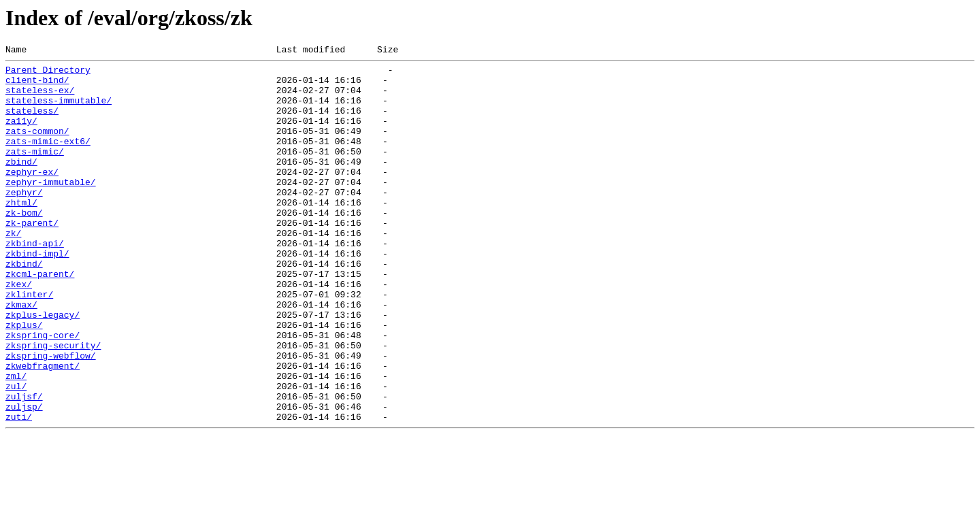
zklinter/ (29, 343)
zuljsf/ (24, 465)
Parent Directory (48, 73)
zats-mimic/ (35, 171)
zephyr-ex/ (32, 196)
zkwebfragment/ (43, 429)
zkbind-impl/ (37, 294)
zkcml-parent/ (40, 318)
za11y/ (21, 135)
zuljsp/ (24, 478)
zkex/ (19, 331)
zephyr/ (24, 220)
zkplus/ (24, 380)
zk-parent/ (32, 257)
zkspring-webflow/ (51, 416)
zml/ (16, 441)
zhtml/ (21, 233)
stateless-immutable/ (59, 110)
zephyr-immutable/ (51, 208)
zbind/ (21, 184)
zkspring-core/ (43, 392)
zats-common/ (37, 147)
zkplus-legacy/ (43, 367)
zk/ (13, 269)
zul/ (16, 453)
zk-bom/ (24, 245)
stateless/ (32, 122)
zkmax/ (21, 355)
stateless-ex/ (40, 98)
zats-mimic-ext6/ (48, 159)
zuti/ (19, 490)
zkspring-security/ (53, 404)
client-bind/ (37, 86)
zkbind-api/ (35, 282)
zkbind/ (24, 306)
